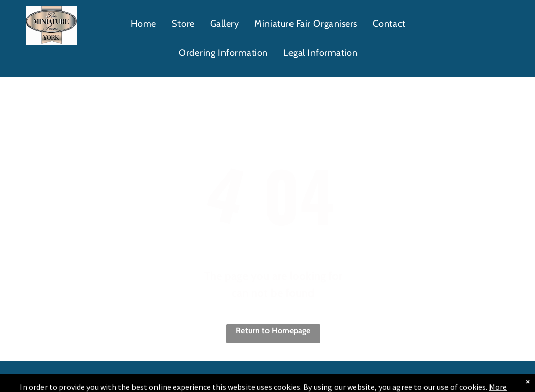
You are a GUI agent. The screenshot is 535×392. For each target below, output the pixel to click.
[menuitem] (144, 24)
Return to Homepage (273, 330)
